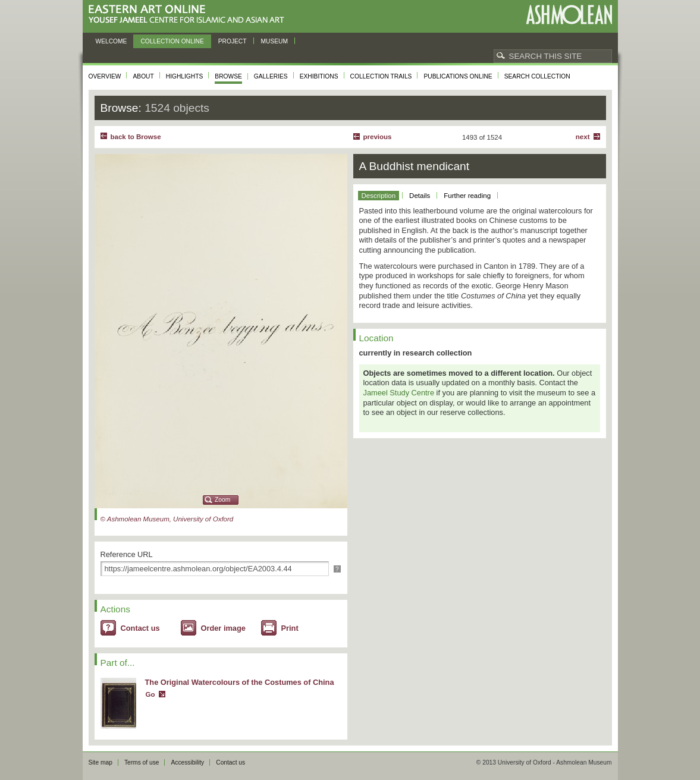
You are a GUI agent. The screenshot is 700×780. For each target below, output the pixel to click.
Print (290, 628)
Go (150, 694)
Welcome (112, 41)
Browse (228, 76)
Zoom (222, 500)
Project (233, 41)
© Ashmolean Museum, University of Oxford (167, 519)
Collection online (172, 41)
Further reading (467, 196)
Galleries (271, 76)
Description (379, 196)
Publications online (458, 76)
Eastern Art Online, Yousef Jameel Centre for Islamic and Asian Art (189, 15)
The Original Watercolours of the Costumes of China (240, 682)
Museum (275, 41)
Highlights (185, 76)
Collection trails (381, 76)
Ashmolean (569, 15)
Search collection (537, 76)
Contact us (140, 628)
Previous (378, 137)
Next (583, 137)
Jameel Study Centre (399, 393)
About (143, 76)
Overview (105, 76)
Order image (223, 628)
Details (420, 196)
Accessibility (187, 762)
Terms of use (142, 762)
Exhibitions (319, 76)
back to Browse (136, 137)
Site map (101, 762)
